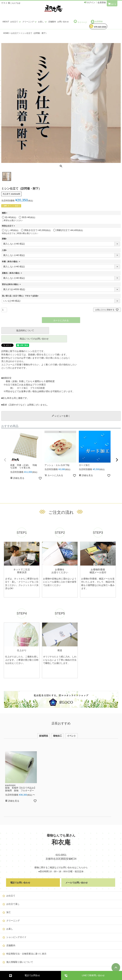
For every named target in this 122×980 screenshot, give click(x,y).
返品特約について (25, 330)
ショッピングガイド (16, 937)
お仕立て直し (13, 904)
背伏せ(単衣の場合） (12, 284)
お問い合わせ (63, 22)
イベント (71, 736)
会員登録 (97, 22)
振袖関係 (44, 736)
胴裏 (5, 239)
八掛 (5, 250)
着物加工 (58, 736)
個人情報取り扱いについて (20, 962)
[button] (5, 460)
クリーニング (30, 22)
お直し (43, 22)
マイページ (80, 22)
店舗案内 (52, 22)
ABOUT (6, 22)
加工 (9, 912)
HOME (6, 33)
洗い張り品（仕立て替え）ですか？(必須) (21, 296)
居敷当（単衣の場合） (12, 273)
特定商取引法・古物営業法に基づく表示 (26, 954)
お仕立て (16, 22)
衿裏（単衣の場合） (11, 262)
